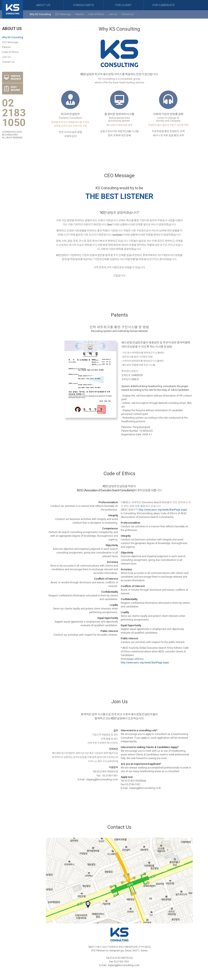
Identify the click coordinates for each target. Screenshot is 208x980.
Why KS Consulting (40, 14)
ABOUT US (43, 5)
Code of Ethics (96, 14)
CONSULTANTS (83, 5)
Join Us (113, 14)
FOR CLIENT (124, 5)
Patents (79, 14)
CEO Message (63, 14)
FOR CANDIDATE (164, 5)
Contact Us (127, 14)
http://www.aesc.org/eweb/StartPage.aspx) (163, 510)
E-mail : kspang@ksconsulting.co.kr (98, 780)
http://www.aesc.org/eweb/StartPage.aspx (144, 663)
